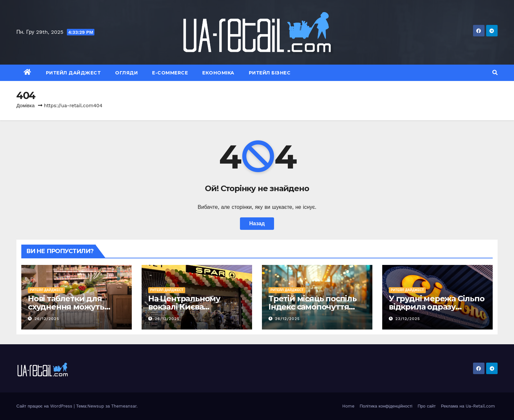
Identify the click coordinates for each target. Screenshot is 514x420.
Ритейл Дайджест (73, 73)
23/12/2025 (408, 319)
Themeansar (124, 406)
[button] (495, 73)
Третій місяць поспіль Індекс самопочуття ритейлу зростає (313, 307)
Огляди (126, 73)
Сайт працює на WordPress (45, 406)
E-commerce (170, 73)
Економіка (218, 73)
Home (348, 406)
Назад (257, 223)
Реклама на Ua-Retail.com (468, 406)
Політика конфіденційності (386, 406)
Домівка (26, 106)
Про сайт (427, 406)
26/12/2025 (47, 319)
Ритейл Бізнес (270, 73)
